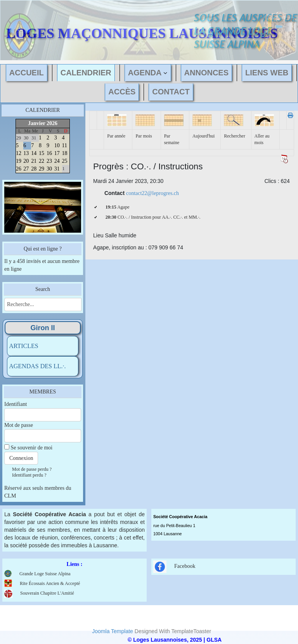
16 (49, 153)
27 (26, 169)
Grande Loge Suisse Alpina (45, 574)
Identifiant (16, 404)
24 (57, 161)
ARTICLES (23, 346)
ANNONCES (206, 73)
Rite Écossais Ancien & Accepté (50, 583)
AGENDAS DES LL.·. (37, 366)
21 (34, 161)
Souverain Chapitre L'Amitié (39, 593)
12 (19, 153)
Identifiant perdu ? (29, 475)
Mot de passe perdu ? (32, 469)
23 (49, 161)
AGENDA (145, 73)
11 (65, 145)
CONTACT (171, 92)
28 (34, 169)
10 (57, 145)
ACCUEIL (27, 73)
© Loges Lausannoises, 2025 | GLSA (175, 640)
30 (49, 169)
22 (42, 161)
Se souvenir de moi (32, 448)
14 (34, 153)
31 (57, 169)
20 (26, 161)
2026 (52, 123)
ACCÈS (122, 92)
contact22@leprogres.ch (152, 193)
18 (65, 153)
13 (26, 153)
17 (57, 153)
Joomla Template (113, 631)
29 (42, 169)
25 (65, 161)
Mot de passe (19, 425)
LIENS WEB (267, 73)
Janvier (37, 123)
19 (19, 161)
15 (42, 153)
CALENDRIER (86, 73)
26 (19, 169)
